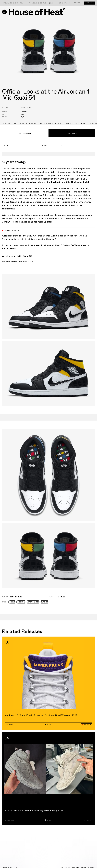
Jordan (24, 112)
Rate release (25, 133)
